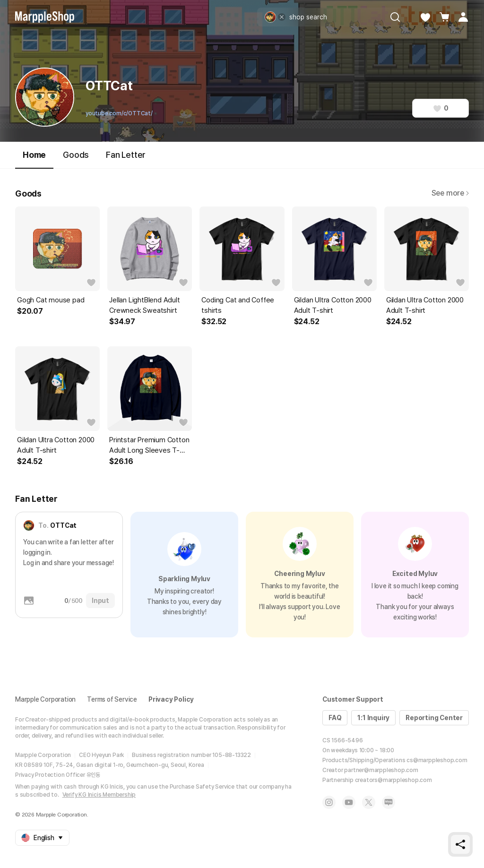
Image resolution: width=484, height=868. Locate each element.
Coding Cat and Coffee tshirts (238, 305)
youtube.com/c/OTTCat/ (119, 113)
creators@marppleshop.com (393, 780)
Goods (76, 155)
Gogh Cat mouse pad (51, 300)
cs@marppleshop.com (437, 760)
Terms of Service (112, 699)
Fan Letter (126, 155)
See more (450, 193)
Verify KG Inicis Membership (99, 795)
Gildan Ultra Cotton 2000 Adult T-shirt (333, 305)
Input (100, 601)
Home (34, 159)
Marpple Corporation (45, 699)
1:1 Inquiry (373, 718)
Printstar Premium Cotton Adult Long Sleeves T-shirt (149, 446)
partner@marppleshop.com (381, 770)
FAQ (335, 718)
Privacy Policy (171, 699)
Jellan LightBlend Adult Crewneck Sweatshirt (144, 305)
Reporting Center (434, 718)
